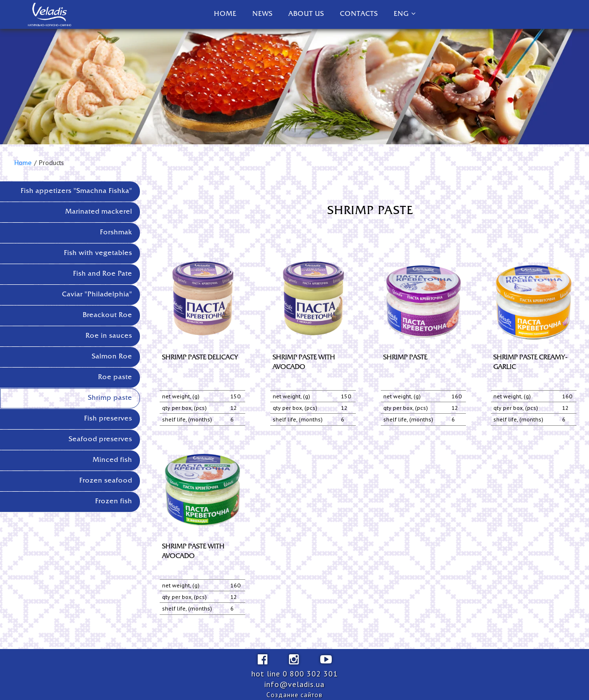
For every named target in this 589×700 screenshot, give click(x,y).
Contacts (359, 14)
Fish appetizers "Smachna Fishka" (76, 191)
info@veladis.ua (294, 684)
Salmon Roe (112, 357)
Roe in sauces (109, 336)
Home (225, 14)
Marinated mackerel (99, 212)
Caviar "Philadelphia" (97, 295)
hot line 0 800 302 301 (295, 674)
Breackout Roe (107, 315)
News (263, 14)
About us (306, 14)
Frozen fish (114, 502)
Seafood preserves (100, 439)
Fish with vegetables (98, 253)
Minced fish (113, 460)
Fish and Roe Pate (103, 274)
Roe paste (115, 377)
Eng (401, 14)
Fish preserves (108, 419)
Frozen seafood (106, 481)
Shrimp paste (110, 398)
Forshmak (116, 233)
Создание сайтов (294, 695)
